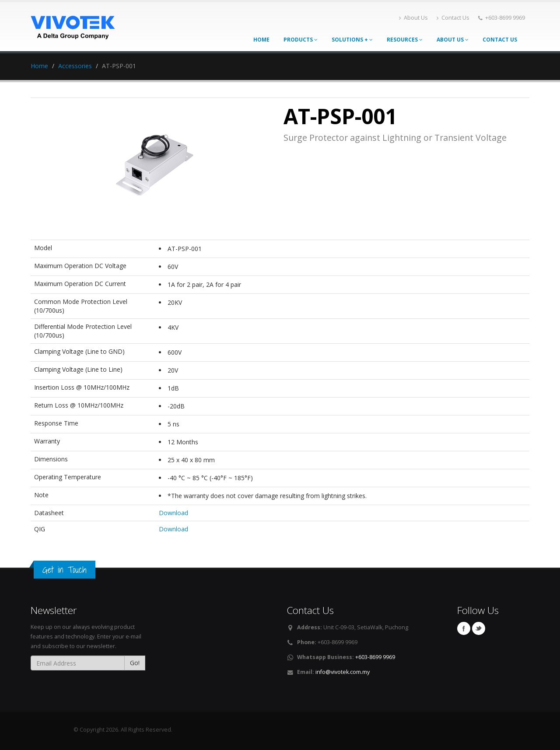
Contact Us (453, 18)
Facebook (464, 628)
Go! (135, 663)
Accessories (75, 66)
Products (301, 40)
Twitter (479, 628)
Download (173, 513)
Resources (405, 40)
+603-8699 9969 (375, 657)
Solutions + (352, 40)
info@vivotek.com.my (343, 672)
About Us (413, 18)
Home (261, 40)
